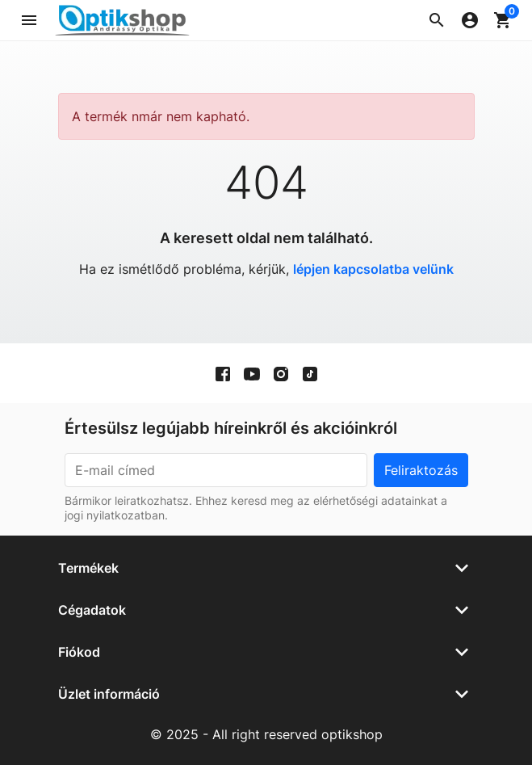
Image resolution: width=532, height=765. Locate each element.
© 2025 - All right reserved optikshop (266, 734)
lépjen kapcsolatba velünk (373, 269)
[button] (437, 20)
